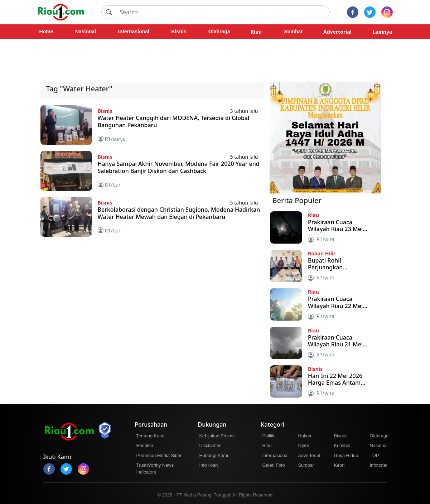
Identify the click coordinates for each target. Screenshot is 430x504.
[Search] (223, 12)
